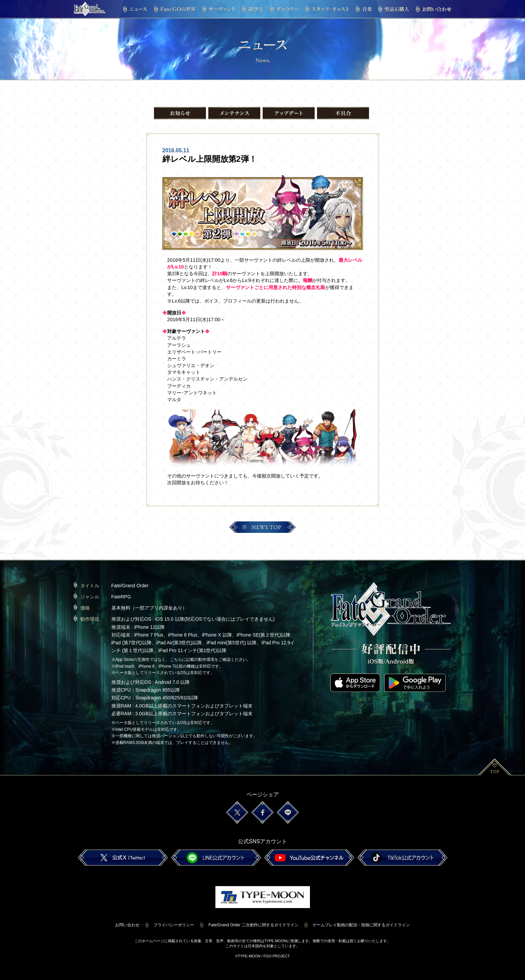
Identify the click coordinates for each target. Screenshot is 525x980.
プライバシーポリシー (174, 925)
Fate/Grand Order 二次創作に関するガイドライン (253, 925)
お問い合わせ (127, 925)
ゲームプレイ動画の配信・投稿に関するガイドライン (361, 925)
